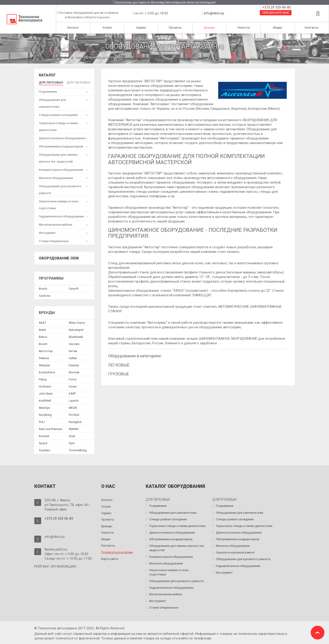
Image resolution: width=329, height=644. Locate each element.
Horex (73, 385)
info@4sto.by (214, 13)
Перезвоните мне (276, 13)
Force (73, 378)
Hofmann (45, 385)
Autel (42, 329)
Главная (43, 57)
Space (43, 442)
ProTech (74, 414)
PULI (42, 421)
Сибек (73, 357)
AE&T (42, 322)
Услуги (107, 28)
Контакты (312, 28)
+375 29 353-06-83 (276, 7)
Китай (73, 350)
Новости (244, 28)
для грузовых (71, 82)
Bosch (43, 287)
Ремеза (44, 357)
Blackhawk (76, 336)
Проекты (175, 28)
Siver (72, 435)
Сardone (44, 295)
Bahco (43, 336)
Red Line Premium (51, 428)
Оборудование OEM (59, 257)
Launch (74, 399)
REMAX (74, 428)
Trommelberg (78, 449)
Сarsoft (74, 287)
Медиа (278, 28)
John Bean (46, 392)
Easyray (74, 364)
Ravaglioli (75, 421)
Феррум (44, 364)
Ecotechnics (47, 371)
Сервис (141, 28)
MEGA (73, 407)
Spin (72, 442)
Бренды (210, 28)
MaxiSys (44, 407)
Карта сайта (110, 557)
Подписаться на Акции (117, 551)
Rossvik (44, 435)
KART (72, 392)
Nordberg (45, 414)
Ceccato (74, 343)
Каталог (73, 28)
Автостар (46, 350)
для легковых (49, 82)
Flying (43, 378)
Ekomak (74, 371)
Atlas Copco (77, 322)
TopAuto (45, 449)
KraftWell (45, 399)
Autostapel (76, 329)
